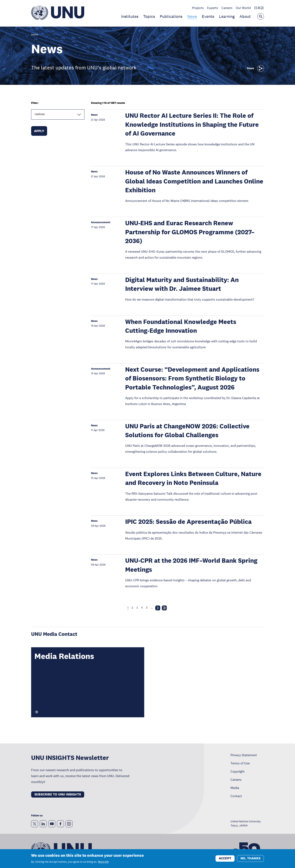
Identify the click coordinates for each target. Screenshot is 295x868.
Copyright (238, 771)
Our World (243, 8)
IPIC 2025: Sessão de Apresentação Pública (188, 522)
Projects (198, 8)
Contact (236, 796)
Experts (213, 8)
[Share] (261, 68)
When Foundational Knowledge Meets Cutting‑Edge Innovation (181, 326)
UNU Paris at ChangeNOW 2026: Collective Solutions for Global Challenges (187, 431)
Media (235, 788)
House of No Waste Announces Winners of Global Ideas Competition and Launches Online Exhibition (194, 181)
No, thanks (250, 860)
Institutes (130, 16)
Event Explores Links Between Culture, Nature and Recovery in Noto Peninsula (193, 478)
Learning (227, 16)
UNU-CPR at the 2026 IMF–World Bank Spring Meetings (191, 565)
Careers (227, 8)
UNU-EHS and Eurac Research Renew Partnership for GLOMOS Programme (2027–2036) (190, 232)
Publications (171, 16)
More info (103, 863)
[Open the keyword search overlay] (261, 16)
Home (35, 35)
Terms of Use (240, 763)
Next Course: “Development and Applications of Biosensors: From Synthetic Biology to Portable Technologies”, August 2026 (192, 378)
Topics (149, 16)
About (245, 16)
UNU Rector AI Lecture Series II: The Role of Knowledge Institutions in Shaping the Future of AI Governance (192, 124)
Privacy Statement (244, 755)
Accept (225, 860)
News (192, 16)
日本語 (259, 8)
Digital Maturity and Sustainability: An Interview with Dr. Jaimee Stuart (182, 284)
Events (208, 16)
